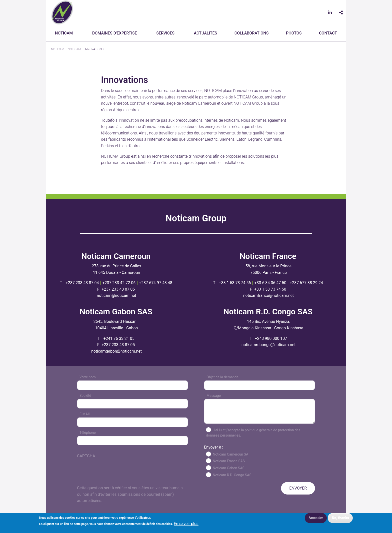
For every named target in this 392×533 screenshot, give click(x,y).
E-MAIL (85, 414)
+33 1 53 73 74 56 (235, 283)
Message (214, 396)
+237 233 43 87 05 (118, 289)
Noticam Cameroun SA (230, 454)
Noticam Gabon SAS (229, 468)
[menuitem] (65, 33)
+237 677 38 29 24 (306, 283)
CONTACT (328, 33)
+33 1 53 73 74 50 (270, 289)
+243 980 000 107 (271, 338)
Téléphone (88, 433)
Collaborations (252, 33)
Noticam (64, 33)
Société (85, 396)
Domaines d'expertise (115, 33)
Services (165, 33)
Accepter (316, 518)
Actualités (205, 33)
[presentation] (115, 475)
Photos (294, 33)
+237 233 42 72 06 (119, 283)
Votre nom (88, 377)
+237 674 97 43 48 (156, 283)
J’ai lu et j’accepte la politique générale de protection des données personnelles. (253, 433)
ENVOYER (298, 488)
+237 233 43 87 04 (82, 283)
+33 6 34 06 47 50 (270, 283)
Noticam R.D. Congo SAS (232, 475)
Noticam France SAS (229, 461)
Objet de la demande (222, 377)
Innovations (94, 49)
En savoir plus (186, 524)
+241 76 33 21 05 (119, 338)
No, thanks (340, 518)
